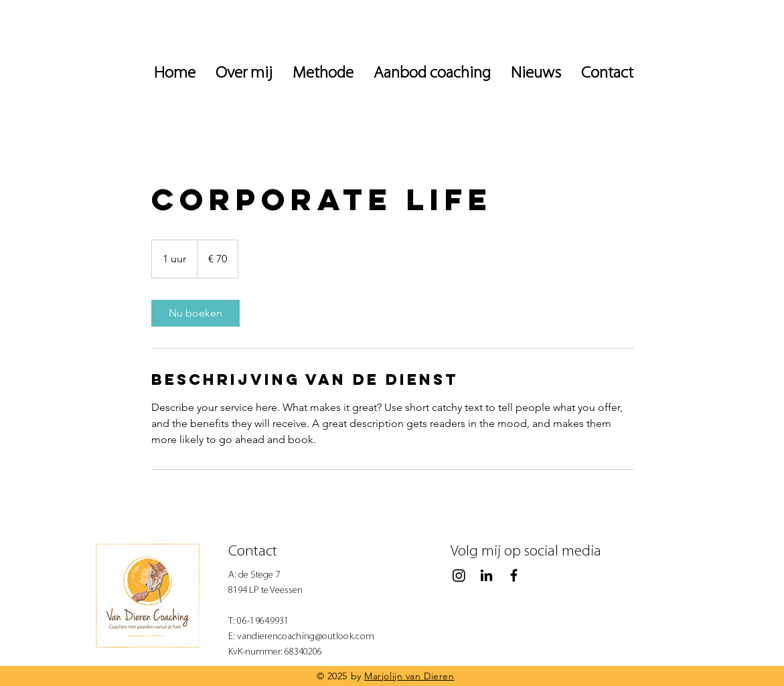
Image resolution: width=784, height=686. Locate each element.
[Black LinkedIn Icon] (486, 575)
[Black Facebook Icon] (514, 575)
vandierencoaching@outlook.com (306, 637)
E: (233, 637)
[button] (536, 74)
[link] (195, 313)
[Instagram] (459, 575)
